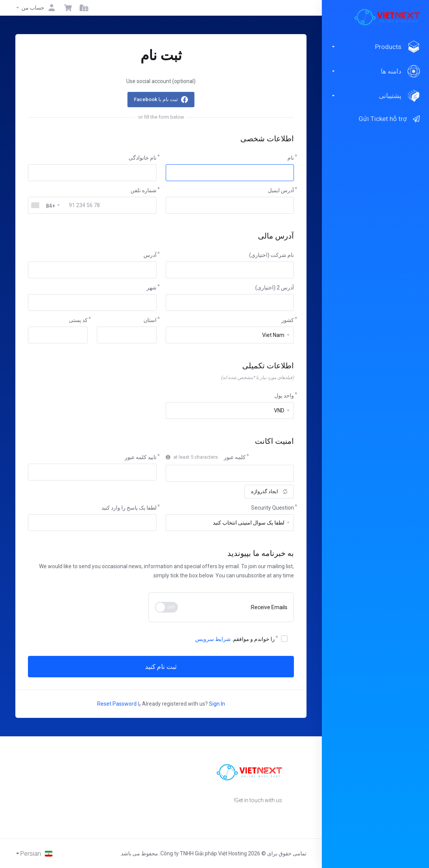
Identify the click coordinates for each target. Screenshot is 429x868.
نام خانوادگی (143, 158)
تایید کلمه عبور (141, 457)
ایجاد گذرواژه (269, 491)
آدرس (150, 255)
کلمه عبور (235, 457)
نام (291, 158)
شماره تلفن (144, 190)
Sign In (217, 704)
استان (150, 320)
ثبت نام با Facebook (156, 99)
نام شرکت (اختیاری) (272, 255)
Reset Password (117, 704)
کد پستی (78, 320)
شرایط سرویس (213, 639)
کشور (288, 320)
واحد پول (284, 396)
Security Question (272, 508)
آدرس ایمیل (281, 190)
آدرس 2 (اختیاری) (275, 288)
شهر (152, 288)
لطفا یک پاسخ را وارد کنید (129, 508)
